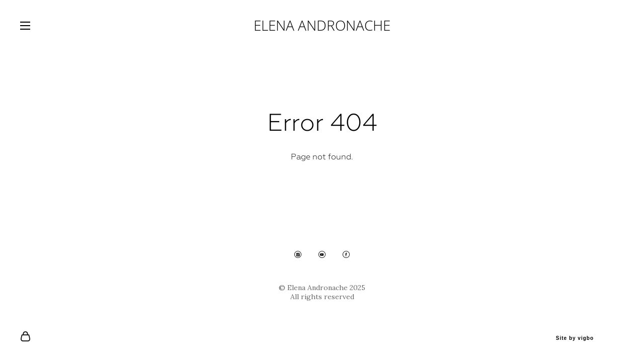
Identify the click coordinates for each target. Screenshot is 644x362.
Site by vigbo (575, 338)
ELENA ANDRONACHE (322, 25)
